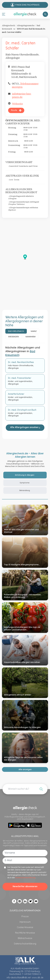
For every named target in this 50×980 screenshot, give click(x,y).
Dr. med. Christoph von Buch (22, 410)
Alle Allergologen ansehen (25, 428)
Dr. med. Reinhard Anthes (21, 362)
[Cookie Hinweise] (25, 928)
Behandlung (25, 490)
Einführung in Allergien (25, 475)
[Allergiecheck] (25, 14)
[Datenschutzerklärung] (25, 944)
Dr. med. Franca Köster (20, 378)
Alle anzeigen (25, 769)
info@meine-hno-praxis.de (22, 95)
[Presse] (25, 917)
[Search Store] (45, 14)
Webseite (18, 104)
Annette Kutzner (16, 394)
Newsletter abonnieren (25, 887)
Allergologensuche (26, 26)
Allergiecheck (8, 26)
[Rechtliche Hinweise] (25, 933)
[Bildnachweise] (25, 938)
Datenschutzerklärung (25, 878)
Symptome (25, 483)
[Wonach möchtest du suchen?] (41, 789)
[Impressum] (25, 922)
